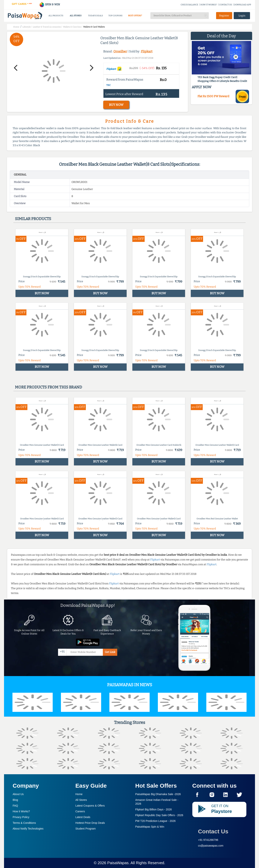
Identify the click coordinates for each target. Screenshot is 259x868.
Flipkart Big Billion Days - (154, 809)
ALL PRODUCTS (56, 16)
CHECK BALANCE (189, 5)
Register (224, 16)
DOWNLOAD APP (243, 5)
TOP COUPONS (115, 16)
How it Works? (21, 811)
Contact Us (213, 831)
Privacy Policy (21, 817)
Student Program (86, 829)
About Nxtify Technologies (28, 829)
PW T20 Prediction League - (155, 821)
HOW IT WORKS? (209, 5)
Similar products (33, 219)
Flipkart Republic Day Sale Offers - (159, 815)
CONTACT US (226, 5)
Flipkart (147, 51)
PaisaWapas (118, 863)
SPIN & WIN (50, 4)
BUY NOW (116, 105)
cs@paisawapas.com (211, 846)
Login (242, 16)
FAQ (15, 806)
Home (79, 794)
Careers (80, 811)
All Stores (81, 800)
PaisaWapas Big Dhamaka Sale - (158, 794)
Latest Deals (83, 817)
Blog (15, 800)
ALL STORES (76, 16)
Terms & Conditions (24, 823)
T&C (109, 85)
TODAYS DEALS (95, 16)
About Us (18, 794)
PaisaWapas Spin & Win (150, 827)
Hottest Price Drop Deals (90, 823)
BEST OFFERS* (135, 16)
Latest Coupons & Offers (90, 806)
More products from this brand (48, 387)
